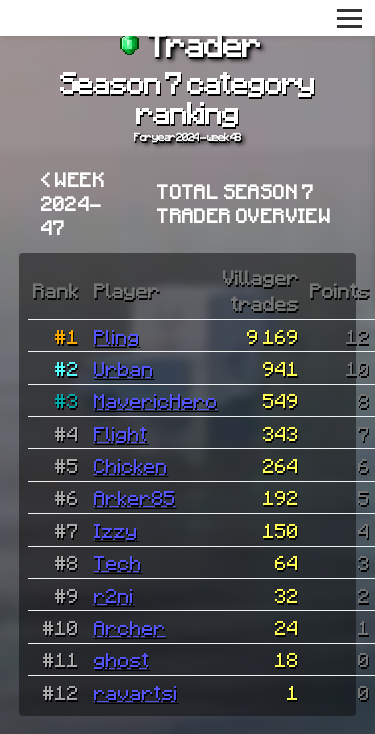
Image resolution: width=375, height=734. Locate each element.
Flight (121, 433)
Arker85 (135, 497)
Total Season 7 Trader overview (244, 203)
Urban (124, 368)
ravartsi (136, 692)
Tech (118, 562)
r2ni (114, 595)
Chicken (131, 465)
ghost (122, 659)
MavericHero (156, 400)
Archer (130, 627)
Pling (117, 336)
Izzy (116, 530)
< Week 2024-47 (73, 203)
